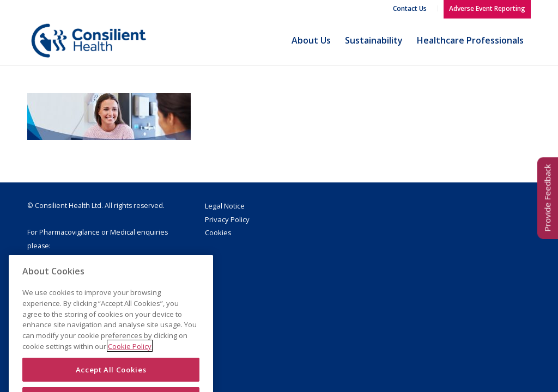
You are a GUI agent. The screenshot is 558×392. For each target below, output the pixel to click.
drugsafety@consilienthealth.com (88, 259)
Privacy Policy (227, 219)
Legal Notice (225, 206)
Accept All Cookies (111, 376)
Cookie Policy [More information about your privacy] (130, 353)
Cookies (218, 232)
